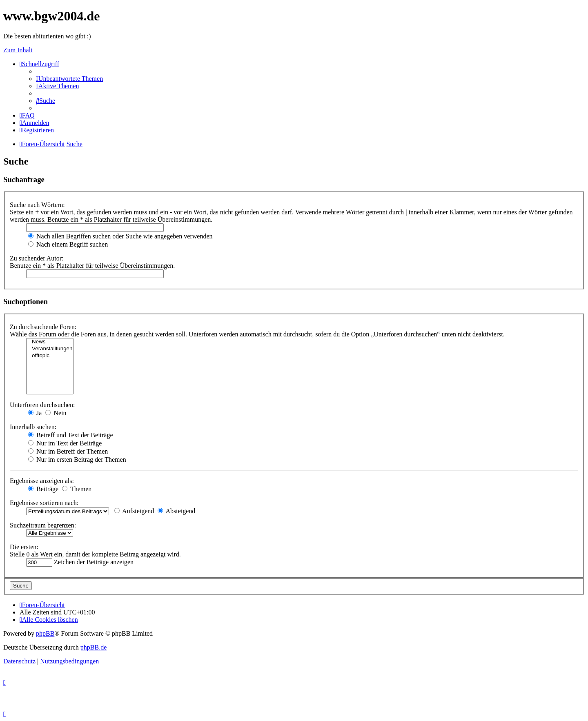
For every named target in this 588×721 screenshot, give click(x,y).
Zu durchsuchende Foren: (43, 327)
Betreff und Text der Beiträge (71, 435)
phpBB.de (94, 647)
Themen (77, 489)
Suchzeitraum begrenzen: (43, 525)
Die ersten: (24, 547)
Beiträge (43, 489)
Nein (56, 413)
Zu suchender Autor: (37, 258)
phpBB (45, 633)
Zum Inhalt (18, 50)
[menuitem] (69, 79)
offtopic (50, 356)
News (50, 342)
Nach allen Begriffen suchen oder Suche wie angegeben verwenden (120, 236)
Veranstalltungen (50, 349)
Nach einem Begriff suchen (68, 244)
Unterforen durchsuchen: (42, 405)
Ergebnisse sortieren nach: (44, 503)
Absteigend (176, 511)
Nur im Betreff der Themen (68, 451)
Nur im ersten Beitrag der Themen (77, 460)
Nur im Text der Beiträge (65, 443)
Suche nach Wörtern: (37, 205)
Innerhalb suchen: (33, 427)
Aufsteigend (134, 511)
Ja (35, 413)
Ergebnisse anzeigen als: (42, 481)
